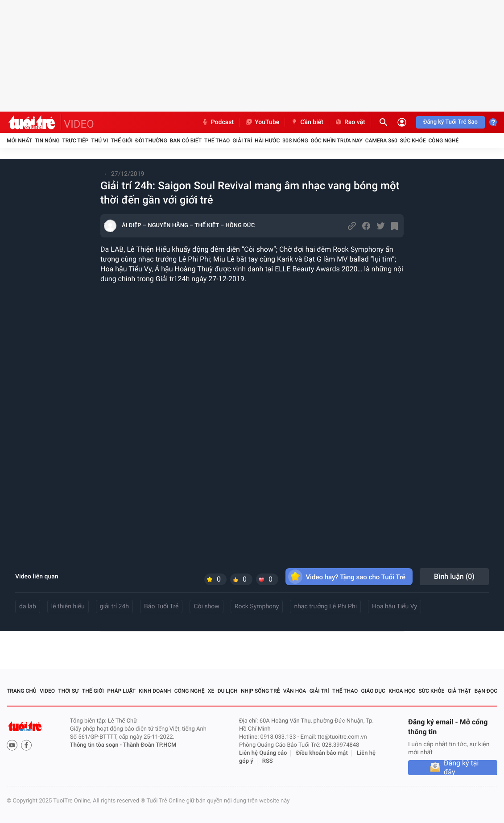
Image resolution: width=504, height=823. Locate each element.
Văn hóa (295, 691)
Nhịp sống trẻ (260, 691)
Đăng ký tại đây (461, 768)
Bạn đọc (486, 691)
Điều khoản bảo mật (322, 753)
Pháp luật (121, 691)
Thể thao (217, 141)
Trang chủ (22, 691)
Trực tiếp (76, 141)
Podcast (218, 122)
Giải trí (242, 141)
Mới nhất (19, 141)
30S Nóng (295, 141)
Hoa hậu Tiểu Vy (395, 607)
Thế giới (122, 141)
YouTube (262, 122)
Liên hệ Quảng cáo (263, 753)
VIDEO (79, 124)
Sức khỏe (413, 141)
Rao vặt (350, 122)
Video (47, 691)
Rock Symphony (257, 607)
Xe (211, 691)
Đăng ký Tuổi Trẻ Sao (450, 122)
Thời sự (68, 691)
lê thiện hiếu (68, 607)
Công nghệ (443, 141)
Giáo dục (373, 691)
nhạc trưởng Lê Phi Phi (325, 607)
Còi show (206, 607)
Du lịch (228, 691)
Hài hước (267, 141)
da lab (28, 607)
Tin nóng (47, 141)
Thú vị (99, 141)
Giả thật (460, 691)
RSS (268, 761)
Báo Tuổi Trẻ (161, 607)
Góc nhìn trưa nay (337, 141)
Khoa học (402, 691)
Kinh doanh (155, 691)
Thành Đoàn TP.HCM (150, 745)
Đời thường (151, 141)
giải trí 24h (114, 607)
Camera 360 (381, 141)
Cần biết (307, 122)
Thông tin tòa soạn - (97, 745)
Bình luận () (454, 576)
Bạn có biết (186, 141)
